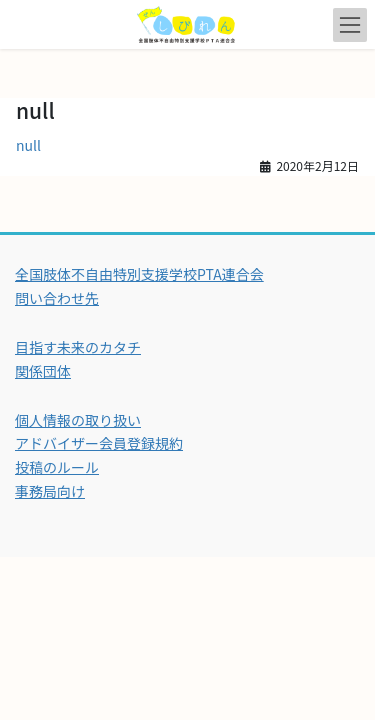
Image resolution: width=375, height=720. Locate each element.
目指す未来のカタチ (78, 347)
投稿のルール (57, 467)
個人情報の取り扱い (78, 420)
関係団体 (43, 371)
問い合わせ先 (57, 298)
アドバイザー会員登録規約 (99, 443)
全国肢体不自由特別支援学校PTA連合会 (139, 274)
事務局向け (50, 491)
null (28, 145)
